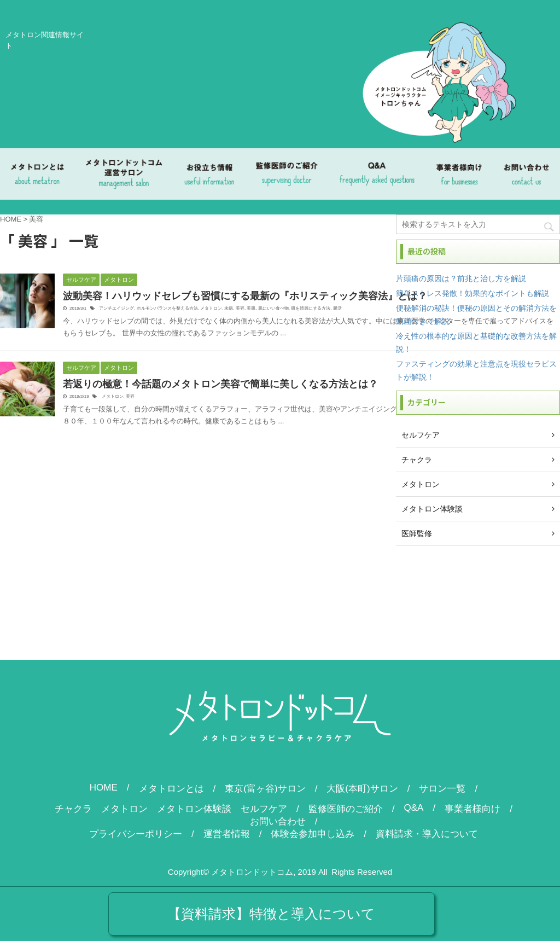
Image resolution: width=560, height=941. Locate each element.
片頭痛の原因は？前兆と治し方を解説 (461, 278)
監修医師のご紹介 (346, 809)
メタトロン (211, 308)
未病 (229, 308)
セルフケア (264, 809)
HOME (104, 788)
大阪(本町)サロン (362, 789)
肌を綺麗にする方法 (311, 308)
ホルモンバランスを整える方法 (167, 308)
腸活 (337, 308)
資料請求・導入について (427, 834)
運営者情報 (227, 834)
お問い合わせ (278, 821)
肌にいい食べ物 (273, 308)
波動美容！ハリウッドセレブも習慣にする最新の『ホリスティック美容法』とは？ (245, 296)
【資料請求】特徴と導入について (271, 914)
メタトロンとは (171, 789)
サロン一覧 (442, 789)
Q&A (414, 808)
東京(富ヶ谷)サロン (265, 789)
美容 (240, 308)
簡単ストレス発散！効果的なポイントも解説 (472, 293)
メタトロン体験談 (194, 809)
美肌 (251, 308)
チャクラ (73, 809)
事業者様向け (472, 809)
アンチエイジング (116, 308)
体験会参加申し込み (313, 834)
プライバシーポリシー (136, 834)
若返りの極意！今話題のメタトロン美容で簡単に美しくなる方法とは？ (220, 384)
